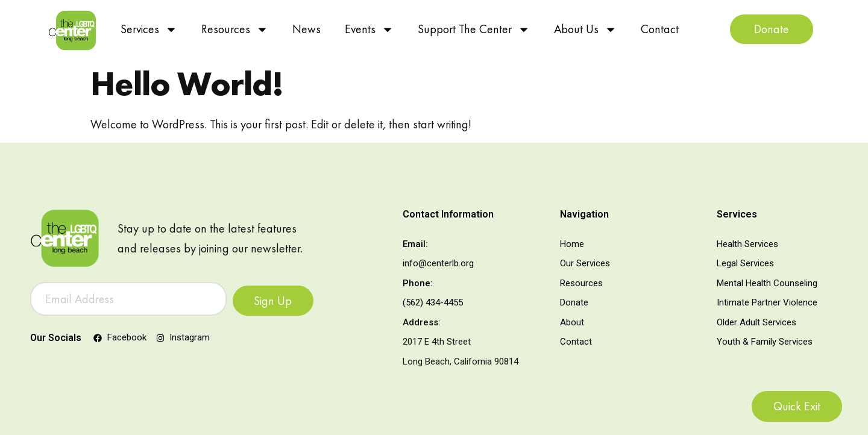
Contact (660, 29)
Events (369, 30)
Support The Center (474, 30)
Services (149, 30)
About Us (585, 30)
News (307, 29)
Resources (235, 30)
